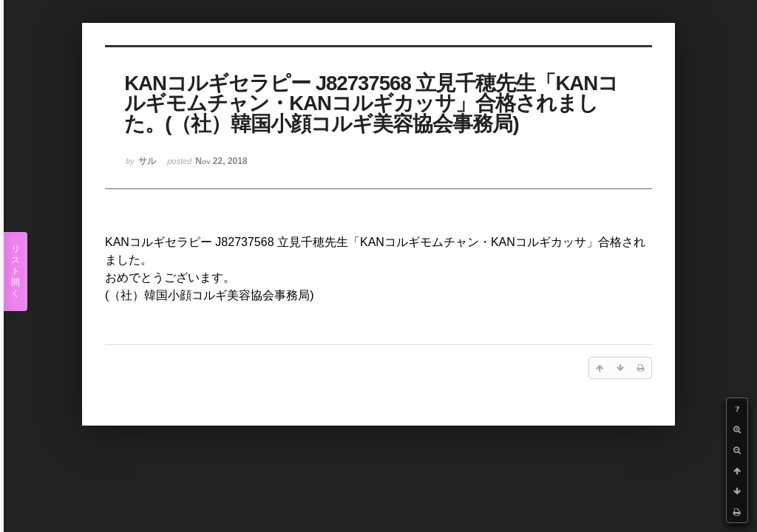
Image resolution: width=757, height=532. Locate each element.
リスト (16, 272)
